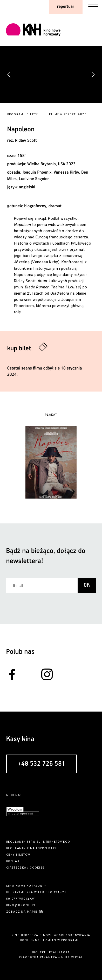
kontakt (14, 861)
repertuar (66, 7)
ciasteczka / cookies (25, 868)
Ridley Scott (26, 141)
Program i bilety (23, 114)
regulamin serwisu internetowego (38, 842)
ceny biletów (18, 855)
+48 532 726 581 (41, 764)
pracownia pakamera (38, 957)
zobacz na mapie (22, 912)
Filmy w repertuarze (68, 114)
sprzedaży (47, 848)
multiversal (72, 957)
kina (31, 848)
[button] (93, 75)
